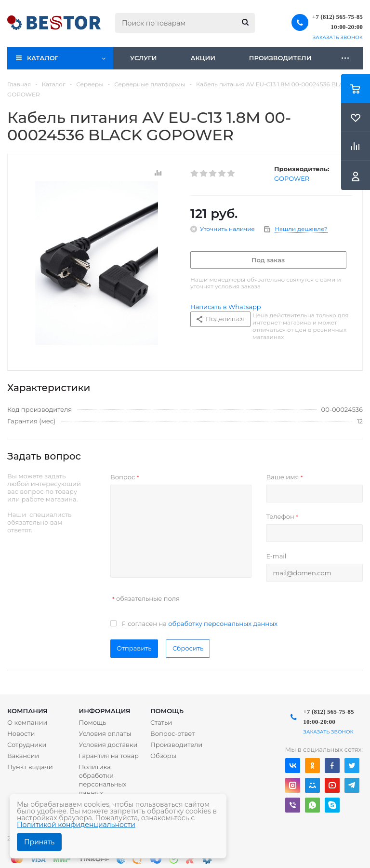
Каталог (43, 58)
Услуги (143, 58)
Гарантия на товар (109, 756)
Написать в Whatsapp (226, 307)
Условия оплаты (105, 733)
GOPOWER (292, 178)
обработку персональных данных (223, 624)
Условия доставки (108, 745)
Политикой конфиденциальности (76, 825)
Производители (280, 58)
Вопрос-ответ (172, 733)
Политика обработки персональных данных (103, 780)
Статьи (161, 722)
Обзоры (163, 756)
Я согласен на (199, 624)
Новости (21, 733)
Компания (27, 711)
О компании (27, 722)
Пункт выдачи (30, 767)
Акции (203, 58)
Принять (39, 842)
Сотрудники (27, 745)
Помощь (167, 711)
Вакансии (23, 756)
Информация (105, 711)
